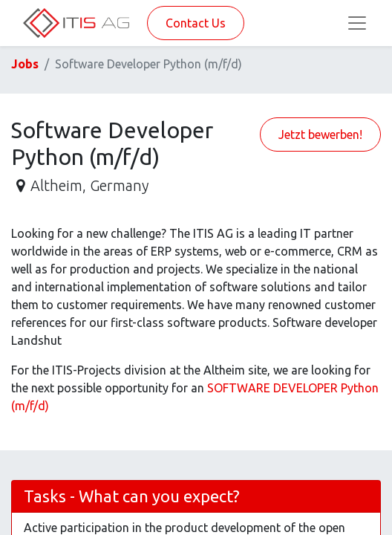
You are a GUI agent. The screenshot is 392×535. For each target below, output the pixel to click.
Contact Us (196, 23)
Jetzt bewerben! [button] (320, 134)
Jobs (25, 64)
